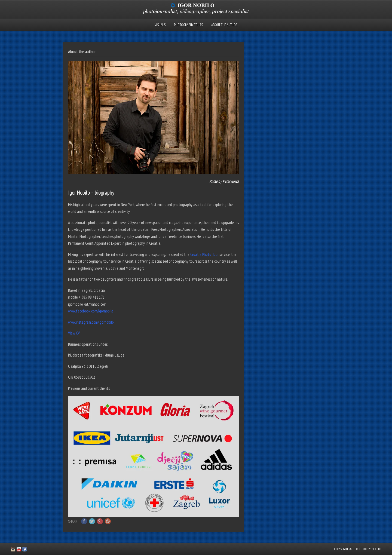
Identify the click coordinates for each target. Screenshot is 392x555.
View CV (74, 333)
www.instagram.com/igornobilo (91, 322)
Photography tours (188, 25)
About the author (224, 25)
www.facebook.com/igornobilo (91, 311)
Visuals (160, 25)
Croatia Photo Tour (204, 254)
